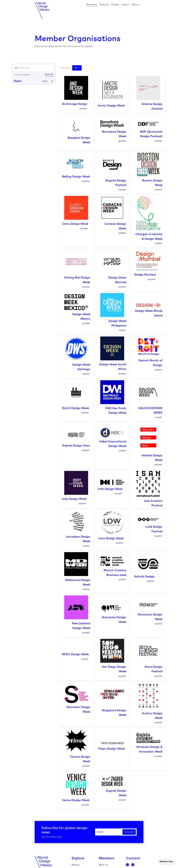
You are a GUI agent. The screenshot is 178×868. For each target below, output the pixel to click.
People (115, 5)
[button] (136, 5)
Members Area (166, 861)
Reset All (49, 74)
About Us (103, 865)
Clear (45, 81)
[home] (42, 11)
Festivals (104, 5)
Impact (125, 5)
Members (92, 5)
